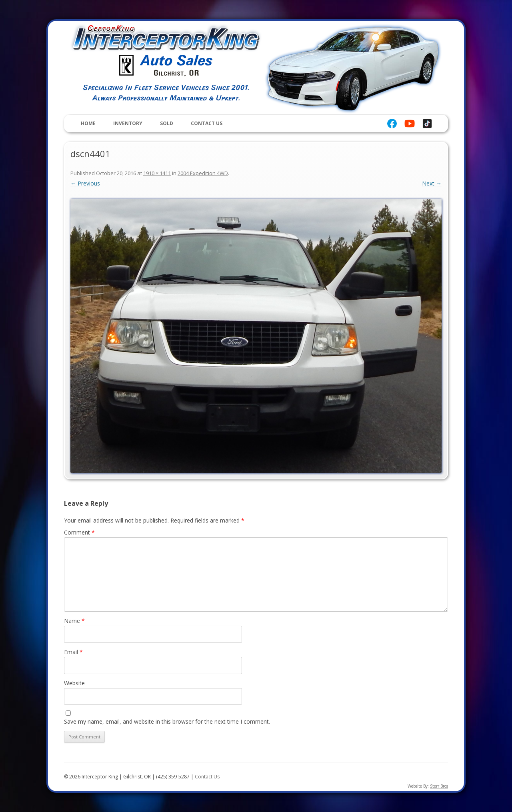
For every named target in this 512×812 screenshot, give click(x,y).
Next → (432, 183)
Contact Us (207, 123)
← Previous (85, 183)
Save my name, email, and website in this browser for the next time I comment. (167, 721)
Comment (79, 532)
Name (74, 621)
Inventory (128, 123)
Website (74, 683)
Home (88, 123)
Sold (167, 123)
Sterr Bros (439, 786)
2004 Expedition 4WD (203, 173)
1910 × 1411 (157, 173)
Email (73, 652)
